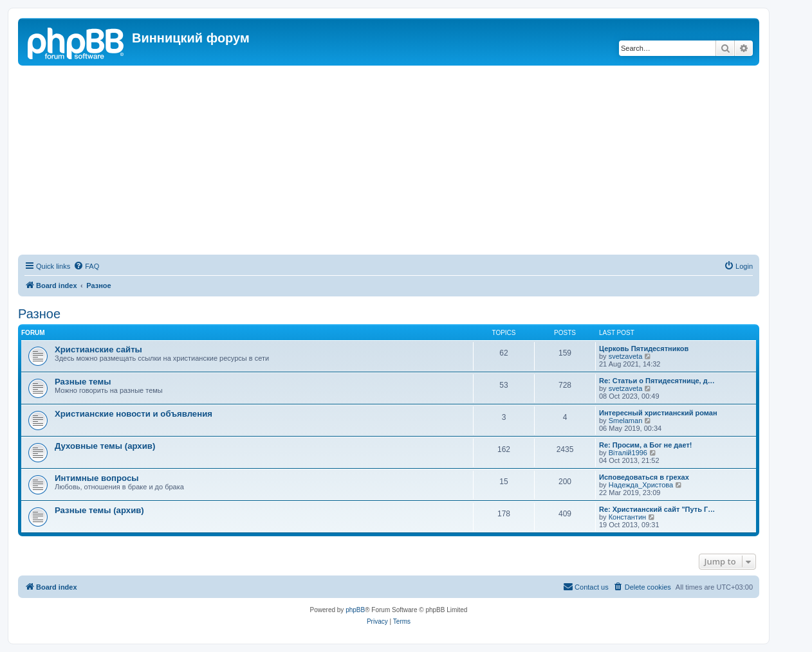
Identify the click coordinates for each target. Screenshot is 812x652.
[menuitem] (86, 266)
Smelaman (626, 421)
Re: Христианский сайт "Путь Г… (657, 509)
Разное (39, 314)
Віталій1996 (628, 453)
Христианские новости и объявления (134, 414)
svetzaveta (626, 356)
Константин (627, 517)
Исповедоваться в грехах (644, 477)
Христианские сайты (98, 349)
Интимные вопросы (97, 478)
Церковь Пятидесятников (644, 349)
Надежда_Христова (641, 485)
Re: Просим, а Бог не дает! (646, 445)
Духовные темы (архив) (105, 446)
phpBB (355, 610)
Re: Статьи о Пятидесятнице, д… (657, 381)
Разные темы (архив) (99, 510)
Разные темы (83, 382)
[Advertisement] (389, 162)
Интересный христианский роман (658, 413)
